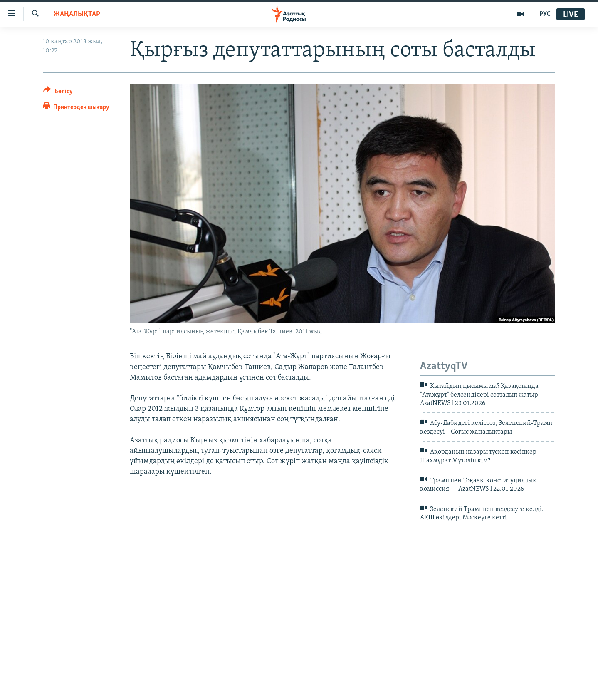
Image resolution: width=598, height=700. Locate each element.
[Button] (58, 93)
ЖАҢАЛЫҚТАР (77, 14)
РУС (545, 14)
